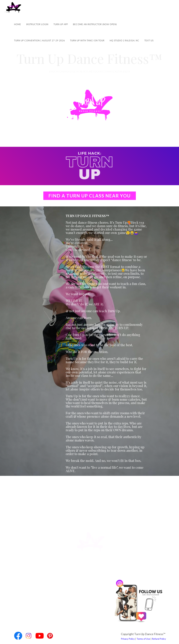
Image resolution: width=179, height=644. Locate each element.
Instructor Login (37, 24)
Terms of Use (143, 639)
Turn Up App (61, 24)
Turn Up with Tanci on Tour (87, 41)
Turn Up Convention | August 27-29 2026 (40, 41)
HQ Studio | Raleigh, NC (124, 41)
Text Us (149, 41)
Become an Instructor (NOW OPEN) (95, 24)
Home (18, 24)
